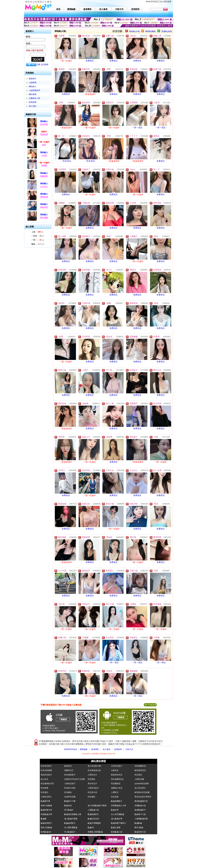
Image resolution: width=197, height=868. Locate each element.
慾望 (44, 145)
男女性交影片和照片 (143, 797)
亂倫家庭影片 (93, 814)
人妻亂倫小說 (93, 810)
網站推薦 (33, 94)
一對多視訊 (66, 161)
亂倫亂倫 (138, 823)
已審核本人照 (34, 98)
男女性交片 (92, 784)
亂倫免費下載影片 (119, 823)
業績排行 (33, 79)
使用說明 (118, 749)
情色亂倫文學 (46, 814)
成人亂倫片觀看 (71, 819)
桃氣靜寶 (44, 176)
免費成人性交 (117, 788)
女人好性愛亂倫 (118, 814)
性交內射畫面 (46, 770)
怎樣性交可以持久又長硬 (75, 779)
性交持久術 (92, 792)
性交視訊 (138, 775)
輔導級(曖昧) (151, 31)
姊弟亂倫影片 (140, 810)
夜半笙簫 (44, 124)
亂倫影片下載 (70, 801)
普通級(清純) (167, 31)
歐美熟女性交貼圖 (142, 792)
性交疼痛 (44, 788)
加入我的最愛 (166, 2)
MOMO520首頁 (70, 749)
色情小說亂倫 (46, 806)
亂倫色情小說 (140, 832)
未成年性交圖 (70, 797)
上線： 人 (37, 232)
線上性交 (44, 779)
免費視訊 (90, 61)
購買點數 (83, 749)
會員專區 (95, 749)
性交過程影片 (70, 775)
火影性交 (115, 770)
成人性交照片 (140, 788)
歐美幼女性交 (117, 775)
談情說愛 (33, 102)
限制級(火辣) (135, 31)
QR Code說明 (150, 705)
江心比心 (44, 186)
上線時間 (33, 83)
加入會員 (106, 749)
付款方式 (129, 749)
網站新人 (33, 86)
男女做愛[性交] (117, 779)
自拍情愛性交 (140, 766)
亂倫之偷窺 (116, 828)
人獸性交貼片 (93, 788)
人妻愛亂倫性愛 (141, 819)
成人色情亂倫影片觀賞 (97, 806)
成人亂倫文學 (117, 819)
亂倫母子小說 (140, 814)
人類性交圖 (139, 779)
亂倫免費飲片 (117, 801)
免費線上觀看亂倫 (95, 832)
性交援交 (44, 792)
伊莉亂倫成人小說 (119, 806)
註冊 (38, 65)
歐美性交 (68, 766)
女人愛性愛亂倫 (71, 828)
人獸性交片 (92, 775)
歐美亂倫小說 (117, 832)
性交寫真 (115, 797)
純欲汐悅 (44, 207)
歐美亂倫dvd (46, 832)
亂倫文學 (115, 810)
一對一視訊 (137, 128)
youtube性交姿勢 (142, 784)
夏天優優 (44, 218)
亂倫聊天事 (45, 801)
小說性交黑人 (46, 797)
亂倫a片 (91, 828)
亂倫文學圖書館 (94, 823)
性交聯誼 (91, 797)
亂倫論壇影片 (70, 823)
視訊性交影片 (46, 775)
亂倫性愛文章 (46, 810)
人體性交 (115, 792)
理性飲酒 (44, 197)
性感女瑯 (44, 134)
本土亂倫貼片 (70, 832)
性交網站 (68, 792)
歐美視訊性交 (140, 770)
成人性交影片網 (94, 766)
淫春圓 (44, 165)
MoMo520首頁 (152, 2)
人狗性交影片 (70, 784)
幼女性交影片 (46, 766)
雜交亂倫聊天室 (141, 801)
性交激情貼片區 (47, 784)
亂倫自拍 (68, 806)
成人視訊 (33, 106)
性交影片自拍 (70, 788)
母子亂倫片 (69, 810)
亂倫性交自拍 (93, 819)
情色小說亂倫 (46, 828)
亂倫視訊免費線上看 (73, 814)
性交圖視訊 (116, 784)
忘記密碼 (44, 65)
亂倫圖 (44, 819)
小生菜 (44, 155)
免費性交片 (69, 770)
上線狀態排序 (34, 90)
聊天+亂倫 (139, 828)
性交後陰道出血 (94, 770)
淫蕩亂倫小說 (140, 806)
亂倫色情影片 (46, 823)
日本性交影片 (117, 766)
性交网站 (91, 779)
